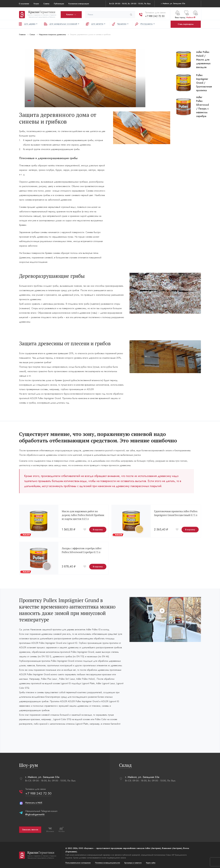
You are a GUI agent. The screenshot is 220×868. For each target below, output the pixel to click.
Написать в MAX (33, 802)
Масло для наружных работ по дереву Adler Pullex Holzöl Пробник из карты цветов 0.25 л (83, 514)
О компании (24, 4)
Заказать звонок (30, 829)
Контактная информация (79, 4)
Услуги (36, 4)
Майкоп (191, 17)
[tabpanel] (85, 78)
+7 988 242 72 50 (155, 15)
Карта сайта (150, 862)
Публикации (59, 4)
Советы (46, 4)
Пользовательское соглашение (78, 862)
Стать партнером (186, 24)
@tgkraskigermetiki (35, 814)
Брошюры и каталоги (133, 862)
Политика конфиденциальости (107, 862)
